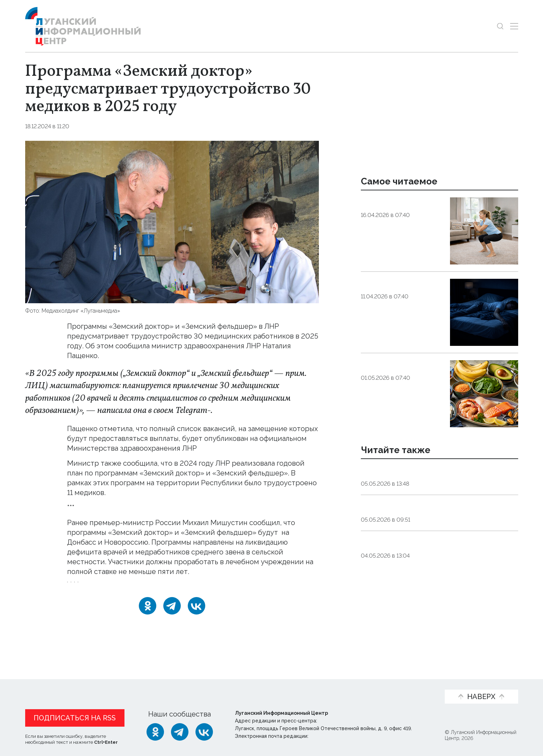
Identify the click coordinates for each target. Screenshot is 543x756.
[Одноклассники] (148, 615)
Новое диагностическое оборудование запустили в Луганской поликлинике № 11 (433, 475)
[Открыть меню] (514, 26)
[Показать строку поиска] (500, 26)
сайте (78, 448)
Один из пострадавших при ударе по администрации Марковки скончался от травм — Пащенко (431, 525)
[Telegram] (172, 615)
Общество (90, 126)
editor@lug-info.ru (334, 736)
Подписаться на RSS (75, 718)
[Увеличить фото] (172, 221)
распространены (96, 542)
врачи (204, 587)
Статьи (78, 685)
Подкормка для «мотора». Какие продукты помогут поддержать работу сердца (396, 383)
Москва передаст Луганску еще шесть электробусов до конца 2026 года (430, 574)
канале (223, 410)
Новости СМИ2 (46, 642)
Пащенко (174, 587)
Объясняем (414, 685)
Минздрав (139, 587)
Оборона (429, 547)
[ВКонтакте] (197, 615)
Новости (40, 685)
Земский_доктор (93, 587)
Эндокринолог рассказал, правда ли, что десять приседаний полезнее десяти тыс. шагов (402, 220)
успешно (248, 463)
